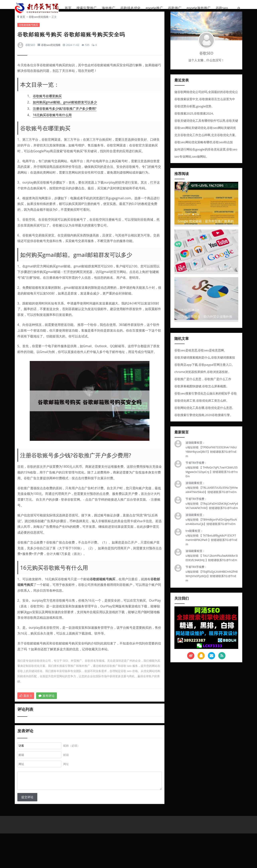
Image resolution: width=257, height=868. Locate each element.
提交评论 (29, 827)
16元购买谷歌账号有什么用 (54, 125)
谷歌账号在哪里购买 (49, 106)
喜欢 (27, 712)
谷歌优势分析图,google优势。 (194, 115)
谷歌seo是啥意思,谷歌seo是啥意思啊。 (201, 359)
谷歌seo (222, 8)
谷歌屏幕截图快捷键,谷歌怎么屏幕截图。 (202, 394)
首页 (68, 8)
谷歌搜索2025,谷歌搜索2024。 (195, 122)
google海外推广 (199, 8)
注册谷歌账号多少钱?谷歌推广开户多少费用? (66, 119)
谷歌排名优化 (130, 8)
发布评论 (48, 712)
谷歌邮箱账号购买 (30, 35)
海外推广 (109, 8)
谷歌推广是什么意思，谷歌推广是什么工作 (203, 387)
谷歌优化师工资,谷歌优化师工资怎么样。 (202, 409)
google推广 (154, 8)
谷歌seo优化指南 (40, 27)
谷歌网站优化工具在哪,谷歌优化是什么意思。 (205, 416)
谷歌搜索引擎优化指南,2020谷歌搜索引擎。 (204, 423)
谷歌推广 (175, 8)
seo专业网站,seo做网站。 (192, 165)
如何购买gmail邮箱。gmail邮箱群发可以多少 (66, 113)
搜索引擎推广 (87, 8)
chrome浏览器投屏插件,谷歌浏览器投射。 (203, 380)
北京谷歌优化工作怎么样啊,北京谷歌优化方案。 (206, 143)
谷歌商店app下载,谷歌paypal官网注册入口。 (205, 373)
